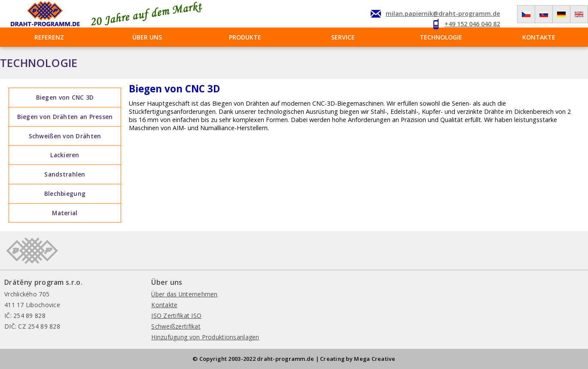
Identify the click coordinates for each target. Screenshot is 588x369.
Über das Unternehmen (184, 294)
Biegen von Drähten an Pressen (65, 117)
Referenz (49, 37)
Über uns (147, 37)
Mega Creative (375, 359)
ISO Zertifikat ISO (176, 316)
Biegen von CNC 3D (65, 97)
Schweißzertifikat (176, 326)
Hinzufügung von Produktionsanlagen (205, 337)
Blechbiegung (65, 194)
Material (65, 213)
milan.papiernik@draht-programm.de (443, 14)
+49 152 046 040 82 (472, 24)
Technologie (441, 37)
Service (343, 37)
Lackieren (65, 155)
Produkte (245, 37)
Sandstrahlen (65, 174)
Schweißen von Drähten (65, 136)
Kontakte (539, 37)
